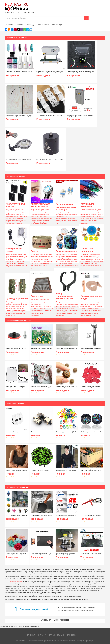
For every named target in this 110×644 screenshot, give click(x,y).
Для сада (31, 25)
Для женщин (57, 25)
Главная (31, 635)
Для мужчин (43, 25)
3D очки (20, 25)
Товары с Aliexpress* (35, 641)
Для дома (71, 635)
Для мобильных (56, 635)
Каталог (42, 635)
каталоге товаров (16, 582)
